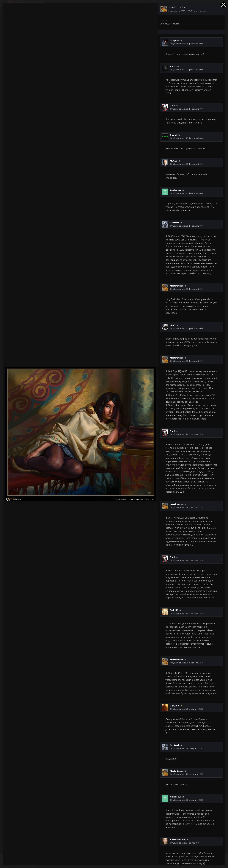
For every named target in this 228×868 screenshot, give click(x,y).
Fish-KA (174, 610)
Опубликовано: (186, 44)
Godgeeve (176, 190)
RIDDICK (175, 706)
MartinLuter (178, 7)
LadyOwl (175, 40)
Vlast (173, 66)
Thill (172, 106)
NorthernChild (178, 840)
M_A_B (174, 161)
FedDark (175, 223)
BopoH (174, 135)
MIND (173, 325)
